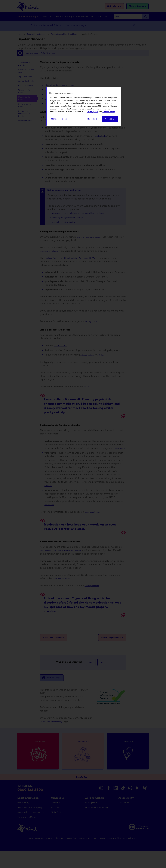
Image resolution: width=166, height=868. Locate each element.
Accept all (110, 119)
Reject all (92, 119)
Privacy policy (93, 112)
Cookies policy (109, 112)
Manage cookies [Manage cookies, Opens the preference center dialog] (59, 119)
